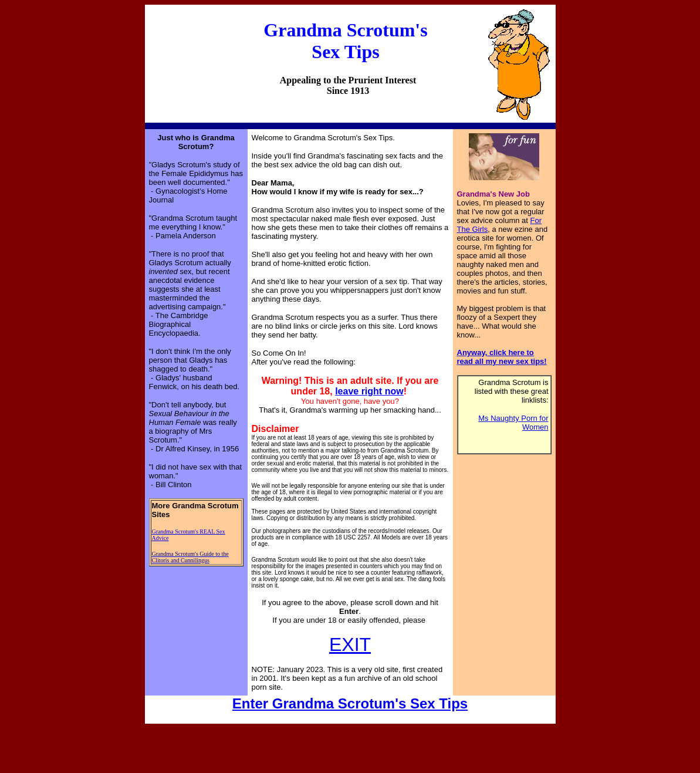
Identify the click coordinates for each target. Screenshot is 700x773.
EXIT (350, 644)
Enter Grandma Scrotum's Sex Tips (350, 703)
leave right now (369, 391)
